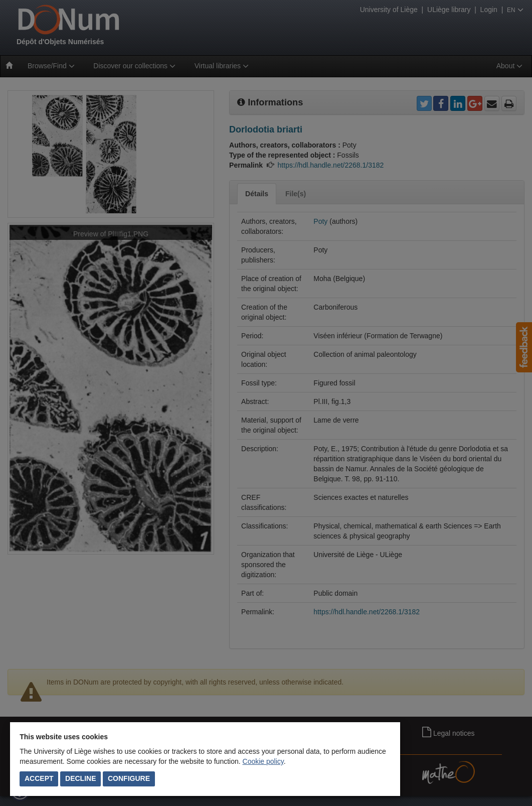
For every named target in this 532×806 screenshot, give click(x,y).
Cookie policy (263, 761)
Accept (39, 778)
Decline (80, 778)
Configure (129, 778)
